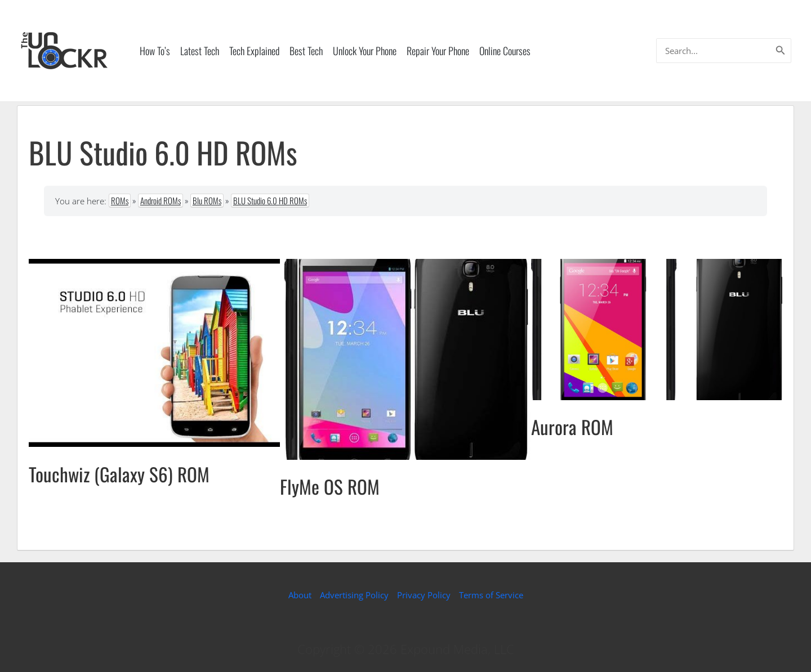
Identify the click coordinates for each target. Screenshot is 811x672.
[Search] (781, 51)
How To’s (155, 51)
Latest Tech (200, 51)
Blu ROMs (207, 200)
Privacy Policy (424, 595)
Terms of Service (491, 595)
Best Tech (306, 51)
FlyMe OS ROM (330, 487)
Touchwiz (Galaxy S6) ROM (119, 474)
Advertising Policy (354, 595)
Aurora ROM (572, 427)
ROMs (120, 200)
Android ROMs (161, 200)
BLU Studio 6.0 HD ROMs (270, 200)
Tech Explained (254, 51)
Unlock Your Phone (365, 51)
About (300, 595)
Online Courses (505, 51)
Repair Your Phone (438, 51)
